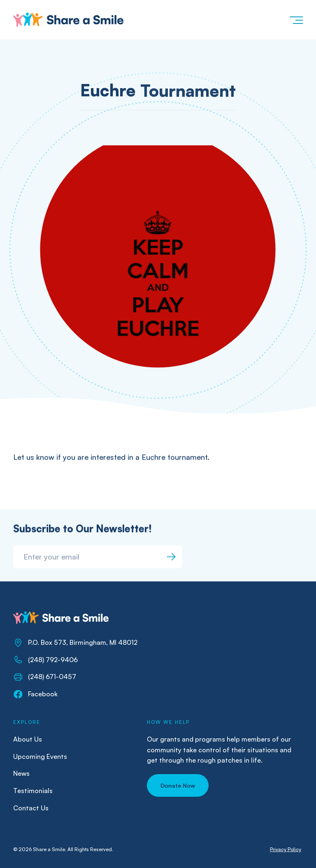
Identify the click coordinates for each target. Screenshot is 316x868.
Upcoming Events (40, 756)
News (21, 773)
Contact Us (31, 808)
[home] (68, 20)
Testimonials (33, 791)
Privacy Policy (286, 849)
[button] (296, 20)
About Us (28, 739)
